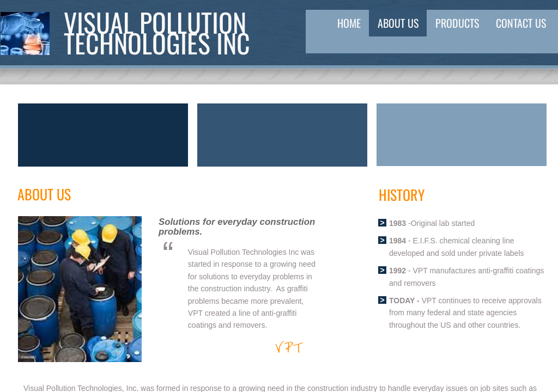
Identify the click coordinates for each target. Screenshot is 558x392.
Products (457, 23)
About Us (398, 23)
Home (349, 23)
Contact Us (521, 23)
